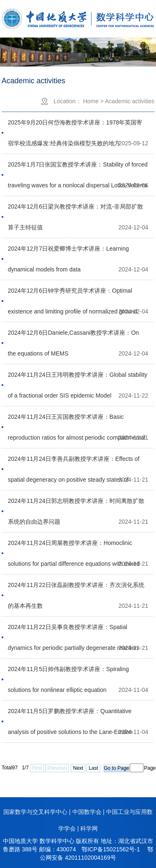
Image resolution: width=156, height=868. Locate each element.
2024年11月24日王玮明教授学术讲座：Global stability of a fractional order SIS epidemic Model (78, 378)
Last (93, 768)
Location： (68, 101)
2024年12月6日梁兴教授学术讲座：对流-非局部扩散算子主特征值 (76, 210)
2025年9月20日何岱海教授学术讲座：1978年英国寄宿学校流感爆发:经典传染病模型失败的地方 (75, 126)
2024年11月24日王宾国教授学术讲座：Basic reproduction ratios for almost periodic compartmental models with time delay (77, 420)
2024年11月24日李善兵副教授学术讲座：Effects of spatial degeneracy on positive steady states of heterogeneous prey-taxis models (74, 462)
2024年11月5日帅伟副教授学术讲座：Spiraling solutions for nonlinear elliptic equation (68, 673)
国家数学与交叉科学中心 (35, 812)
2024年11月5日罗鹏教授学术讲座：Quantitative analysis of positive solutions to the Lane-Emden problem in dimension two (70, 715)
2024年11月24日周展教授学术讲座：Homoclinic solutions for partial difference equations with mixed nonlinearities (74, 546)
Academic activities (130, 101)
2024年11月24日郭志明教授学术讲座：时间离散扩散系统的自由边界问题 (76, 504)
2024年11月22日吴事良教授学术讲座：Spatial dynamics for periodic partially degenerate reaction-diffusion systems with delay (74, 630)
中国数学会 (87, 812)
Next (78, 768)
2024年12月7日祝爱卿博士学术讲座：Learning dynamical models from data (68, 252)
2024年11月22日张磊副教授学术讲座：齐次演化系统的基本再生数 (76, 588)
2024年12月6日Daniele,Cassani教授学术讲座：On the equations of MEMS (73, 336)
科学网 (89, 828)
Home (91, 101)
